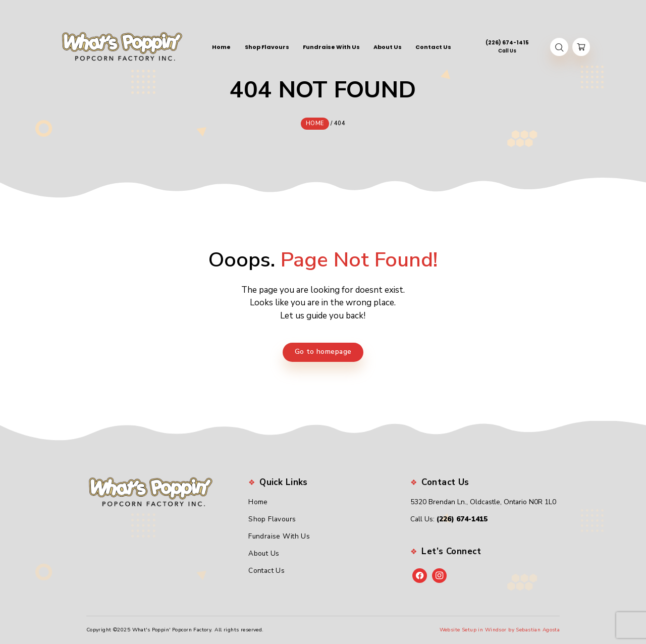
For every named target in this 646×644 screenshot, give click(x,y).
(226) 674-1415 (462, 519)
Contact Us (266, 570)
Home (258, 502)
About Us (264, 553)
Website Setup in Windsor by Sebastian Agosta (500, 629)
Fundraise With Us (279, 536)
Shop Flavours (272, 519)
